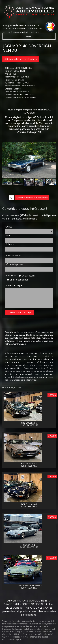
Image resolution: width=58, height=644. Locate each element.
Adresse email (13, 255)
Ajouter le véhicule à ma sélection (32, 198)
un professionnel (17, 280)
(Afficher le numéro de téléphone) (20, 28)
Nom (8, 235)
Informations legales (39, 637)
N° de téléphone (14, 264)
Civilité (9, 227)
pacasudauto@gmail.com (26, 32)
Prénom (10, 244)
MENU (29, 36)
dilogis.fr (17, 640)
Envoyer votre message (20, 312)
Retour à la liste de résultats (20, 59)
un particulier (27, 276)
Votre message (14, 285)
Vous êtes (12, 275)
